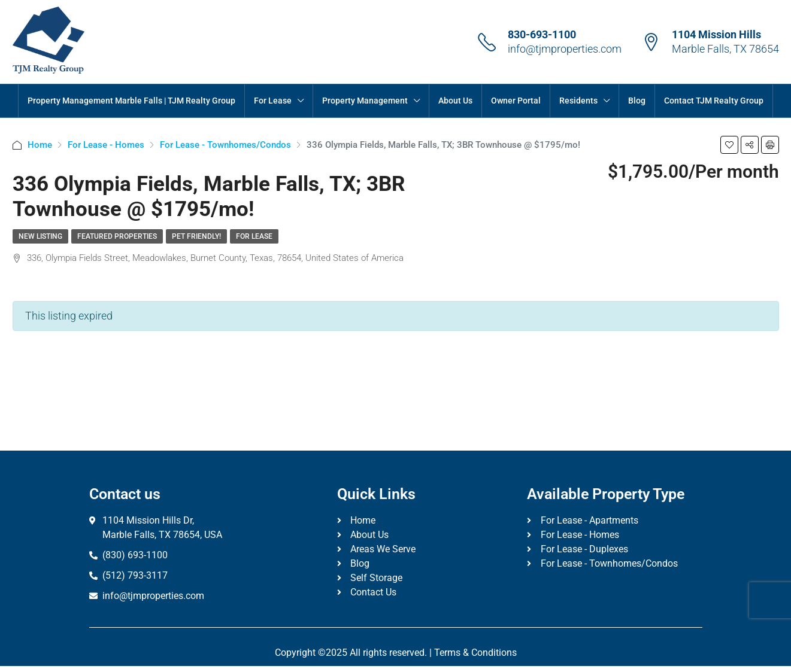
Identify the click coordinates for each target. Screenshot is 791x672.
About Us (455, 101)
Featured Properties (117, 236)
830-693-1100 (542, 34)
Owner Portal (516, 101)
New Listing (40, 236)
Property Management (365, 101)
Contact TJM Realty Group (714, 101)
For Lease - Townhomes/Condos (225, 145)
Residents (578, 101)
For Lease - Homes (106, 145)
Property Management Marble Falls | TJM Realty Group (131, 101)
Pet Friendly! (196, 236)
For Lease (273, 101)
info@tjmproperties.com (565, 49)
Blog (637, 101)
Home (40, 145)
